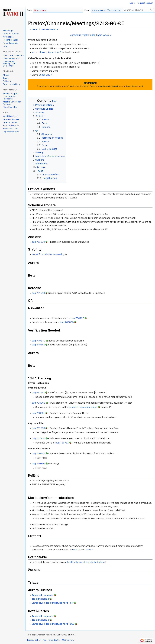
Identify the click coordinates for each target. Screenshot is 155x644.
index (93, 35)
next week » (104, 35)
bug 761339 (38, 242)
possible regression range (83, 407)
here (76, 550)
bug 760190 (77, 318)
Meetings (55, 29)
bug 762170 (38, 438)
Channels (45, 29)
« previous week (79, 35)
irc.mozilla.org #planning (45, 52)
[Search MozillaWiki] (138, 10)
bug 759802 (38, 464)
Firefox (35, 29)
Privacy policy (34, 640)
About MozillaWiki (51, 640)
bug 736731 (62, 443)
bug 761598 (38, 428)
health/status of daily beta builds (86, 562)
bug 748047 (39, 341)
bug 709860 (67, 322)
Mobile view (68, 640)
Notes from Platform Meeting (48, 254)
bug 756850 (38, 453)
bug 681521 (38, 392)
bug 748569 (38, 345)
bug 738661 (38, 413)
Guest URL (44, 75)
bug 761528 (38, 293)
